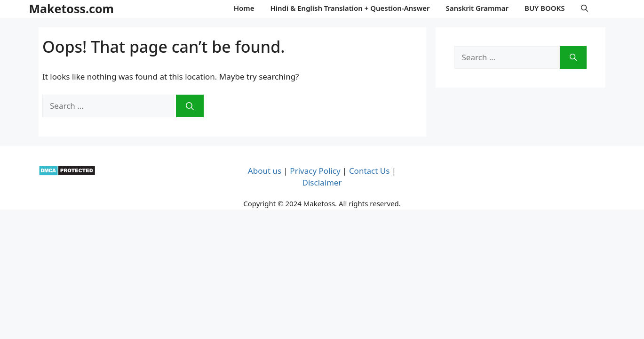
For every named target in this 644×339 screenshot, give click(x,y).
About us (265, 171)
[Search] (190, 106)
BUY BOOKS (545, 8)
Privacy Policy (315, 171)
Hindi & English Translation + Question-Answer (350, 8)
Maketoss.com (72, 8)
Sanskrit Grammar (477, 8)
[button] (584, 8)
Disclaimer (322, 182)
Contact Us (370, 171)
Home (244, 8)
